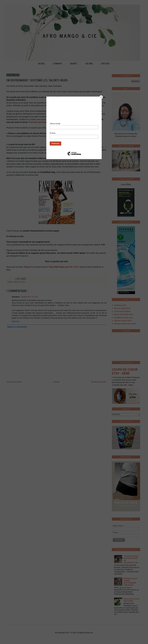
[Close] (101, 97)
